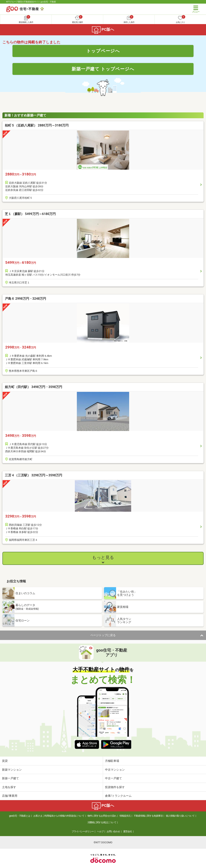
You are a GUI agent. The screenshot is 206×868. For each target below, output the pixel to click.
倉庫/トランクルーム (118, 796)
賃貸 (5, 761)
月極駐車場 (112, 761)
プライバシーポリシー (83, 831)
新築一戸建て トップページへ (103, 69)
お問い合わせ (113, 831)
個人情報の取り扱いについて (180, 816)
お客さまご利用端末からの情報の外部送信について (59, 816)
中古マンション (115, 770)
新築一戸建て (10, 778)
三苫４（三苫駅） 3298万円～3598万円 (33, 475)
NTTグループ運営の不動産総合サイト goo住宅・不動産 (31, 2)
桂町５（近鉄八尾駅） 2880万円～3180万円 (37, 125)
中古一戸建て (113, 778)
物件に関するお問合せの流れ (102, 816)
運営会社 (128, 831)
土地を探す (9, 787)
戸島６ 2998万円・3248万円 (25, 299)
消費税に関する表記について (102, 822)
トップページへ (103, 51)
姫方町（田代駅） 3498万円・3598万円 (33, 387)
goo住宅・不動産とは (20, 816)
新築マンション (12, 770)
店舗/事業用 (10, 796)
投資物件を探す (115, 787)
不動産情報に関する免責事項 (148, 816)
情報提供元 (125, 816)
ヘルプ (100, 831)
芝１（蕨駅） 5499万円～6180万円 (30, 214)
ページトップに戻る (103, 635)
